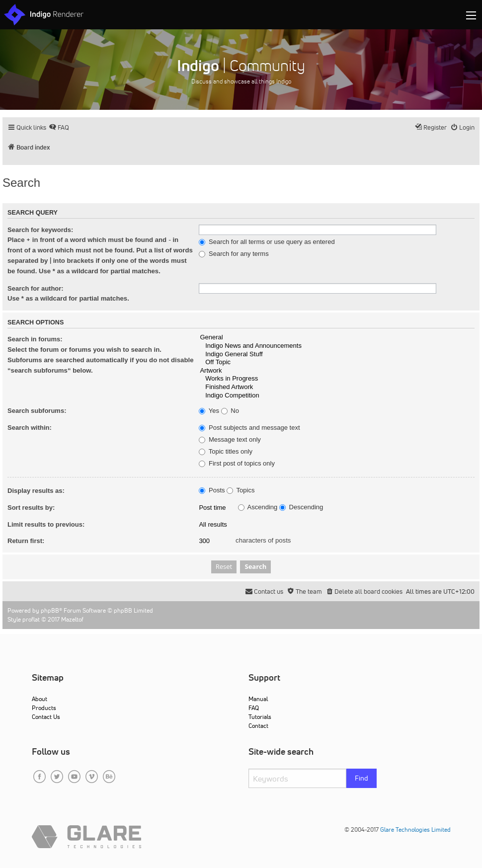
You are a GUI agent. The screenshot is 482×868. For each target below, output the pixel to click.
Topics (241, 490)
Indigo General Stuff (337, 355)
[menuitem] (59, 127)
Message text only (230, 440)
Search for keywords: (40, 230)
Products (44, 708)
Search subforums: (37, 411)
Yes (209, 411)
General (337, 338)
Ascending (258, 507)
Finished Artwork (337, 387)
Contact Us (46, 717)
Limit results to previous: (46, 524)
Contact (258, 726)
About (40, 699)
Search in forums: (35, 339)
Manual (258, 699)
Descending (301, 507)
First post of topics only (237, 464)
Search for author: (36, 288)
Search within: (30, 428)
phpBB (50, 610)
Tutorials (260, 717)
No (230, 411)
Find (361, 778)
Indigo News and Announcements (337, 346)
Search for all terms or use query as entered (267, 242)
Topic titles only (226, 452)
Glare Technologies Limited (415, 829)
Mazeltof (72, 619)
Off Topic (337, 362)
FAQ (254, 708)
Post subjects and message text (249, 428)
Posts (212, 490)
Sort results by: (31, 508)
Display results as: (36, 491)
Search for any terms (234, 254)
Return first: (26, 541)
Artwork (337, 371)
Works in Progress (337, 379)
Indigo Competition (337, 396)
